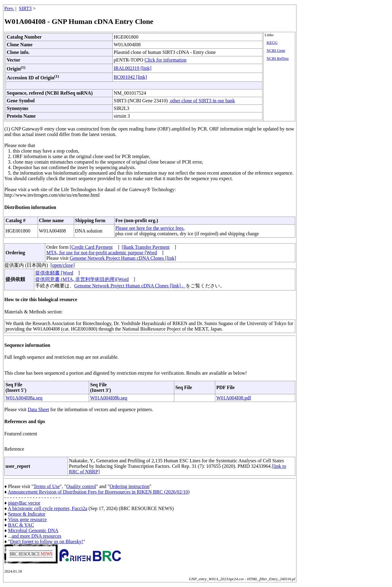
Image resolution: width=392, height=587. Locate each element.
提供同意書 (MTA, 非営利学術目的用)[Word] (85, 279)
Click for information (166, 60)
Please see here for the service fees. (150, 228)
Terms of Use (47, 486)
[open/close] (63, 265)
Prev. (9, 8)
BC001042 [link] (130, 77)
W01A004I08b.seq (109, 398)
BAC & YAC (21, 525)
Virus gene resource (27, 519)
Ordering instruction (130, 486)
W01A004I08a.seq (24, 398)
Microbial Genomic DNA (33, 530)
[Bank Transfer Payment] (149, 247)
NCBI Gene (276, 51)
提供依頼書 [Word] (58, 273)
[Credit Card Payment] (95, 247)
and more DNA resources (36, 536)
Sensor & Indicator (27, 514)
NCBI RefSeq (278, 59)
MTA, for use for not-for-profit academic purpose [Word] (105, 253)
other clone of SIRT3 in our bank (202, 101)
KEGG (272, 43)
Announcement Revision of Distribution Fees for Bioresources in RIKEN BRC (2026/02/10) (99, 492)
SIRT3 (25, 8)
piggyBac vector (24, 503)
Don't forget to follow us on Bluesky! (47, 542)
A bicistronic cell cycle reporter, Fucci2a (47, 508)
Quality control (81, 486)
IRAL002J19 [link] (132, 68)
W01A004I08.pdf (234, 398)
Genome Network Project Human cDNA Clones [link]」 (130, 286)
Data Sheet (38, 409)
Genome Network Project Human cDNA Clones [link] (123, 258)
